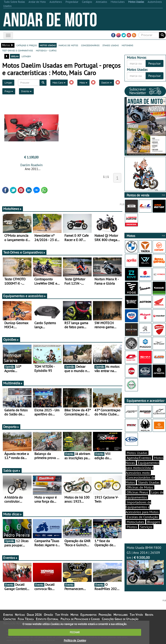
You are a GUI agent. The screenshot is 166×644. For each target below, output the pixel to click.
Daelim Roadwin (31, 165)
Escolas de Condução (142, 517)
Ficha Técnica (26, 619)
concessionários (90, 45)
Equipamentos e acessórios (25, 296)
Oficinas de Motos (140, 487)
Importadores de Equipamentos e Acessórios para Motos (142, 507)
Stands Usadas (149, 482)
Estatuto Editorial (47, 619)
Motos (74, 615)
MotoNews (13, 209)
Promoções (105, 615)
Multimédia (13, 383)
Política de (75, 640)
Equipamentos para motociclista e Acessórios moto (142, 468)
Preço (9, 91)
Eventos (10, 558)
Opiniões (11, 339)
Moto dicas (13, 514)
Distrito (26, 91)
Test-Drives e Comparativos (24, 252)
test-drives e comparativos (18, 50)
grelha (15, 56)
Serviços (146, 527)
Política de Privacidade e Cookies (80, 619)
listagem (26, 56)
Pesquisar (155, 63)
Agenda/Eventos (139, 458)
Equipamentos (88, 615)
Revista (149, 615)
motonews (127, 45)
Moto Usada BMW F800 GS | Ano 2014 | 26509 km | (145, 565)
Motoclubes (135, 522)
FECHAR (75, 632)
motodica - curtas (46, 50)
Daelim (107, 83)
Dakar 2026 (34, 615)
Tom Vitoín (62, 615)
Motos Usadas (137, 453)
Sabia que (12, 470)
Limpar (8, 83)
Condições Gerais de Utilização (120, 619)
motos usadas (48, 45)
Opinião (48, 615)
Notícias (20, 615)
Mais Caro (59, 83)
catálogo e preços (27, 45)
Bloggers (154, 522)
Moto (83, 83)
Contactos (9, 619)
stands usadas (111, 45)
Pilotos (132, 527)
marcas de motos (68, 45)
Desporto (11, 427)
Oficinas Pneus (137, 492)
